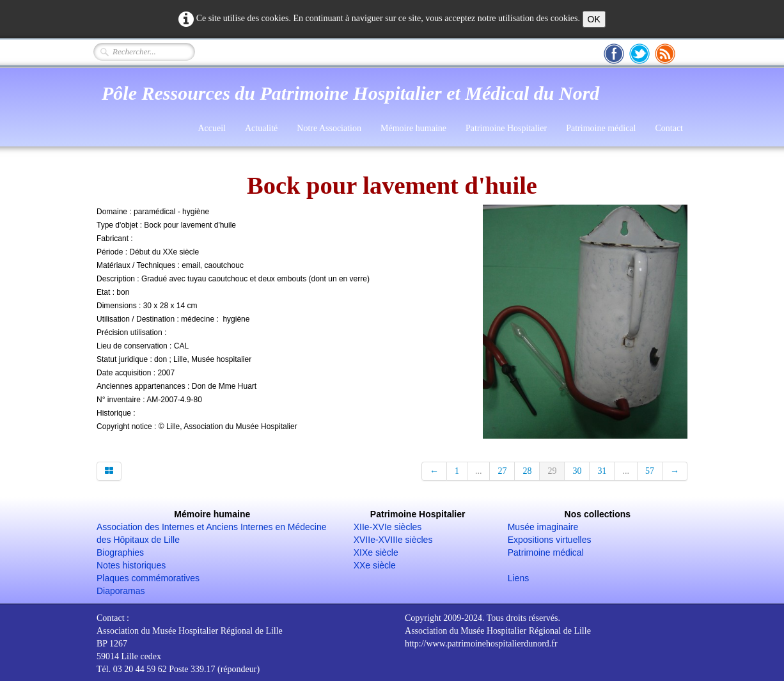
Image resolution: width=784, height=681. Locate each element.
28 (527, 471)
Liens (518, 578)
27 (502, 471)
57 (650, 471)
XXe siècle (375, 565)
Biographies (120, 552)
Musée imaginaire (543, 527)
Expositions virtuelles (550, 540)
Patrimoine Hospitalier (506, 128)
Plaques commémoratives (148, 578)
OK (594, 19)
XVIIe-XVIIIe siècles (393, 540)
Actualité (261, 128)
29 (552, 471)
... (479, 471)
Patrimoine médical (601, 128)
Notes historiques (131, 565)
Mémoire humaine (413, 128)
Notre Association (329, 128)
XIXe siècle (376, 552)
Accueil (212, 128)
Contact (669, 128)
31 (602, 471)
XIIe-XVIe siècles (388, 527)
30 (577, 471)
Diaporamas (121, 591)
